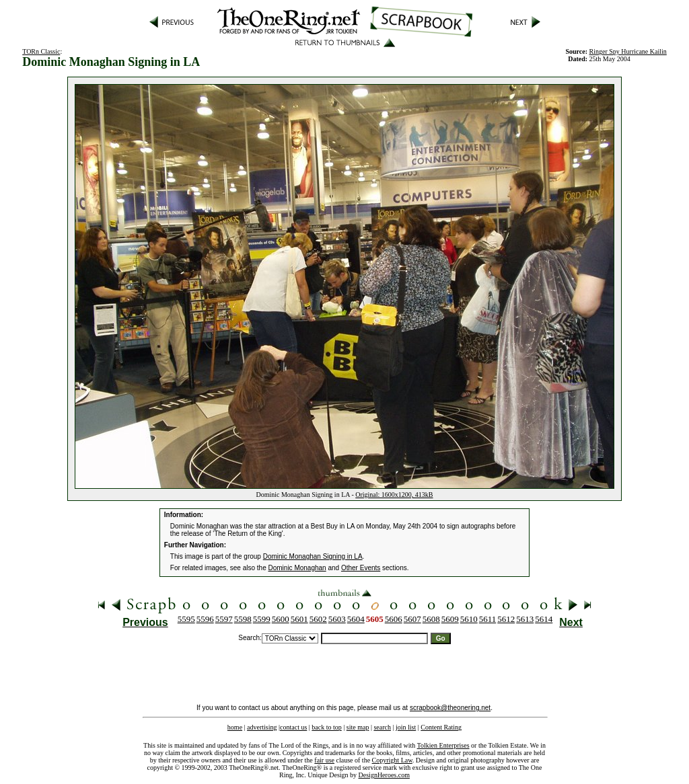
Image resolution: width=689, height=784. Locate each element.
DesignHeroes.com (384, 775)
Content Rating (441, 727)
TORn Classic (41, 51)
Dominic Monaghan (297, 568)
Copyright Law (392, 760)
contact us (293, 727)
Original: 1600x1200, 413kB (394, 495)
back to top (326, 727)
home (235, 727)
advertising (262, 727)
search (382, 727)
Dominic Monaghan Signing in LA (313, 556)
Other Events (361, 568)
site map (358, 727)
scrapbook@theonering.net (450, 708)
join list (406, 727)
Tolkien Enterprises (443, 745)
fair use (324, 760)
